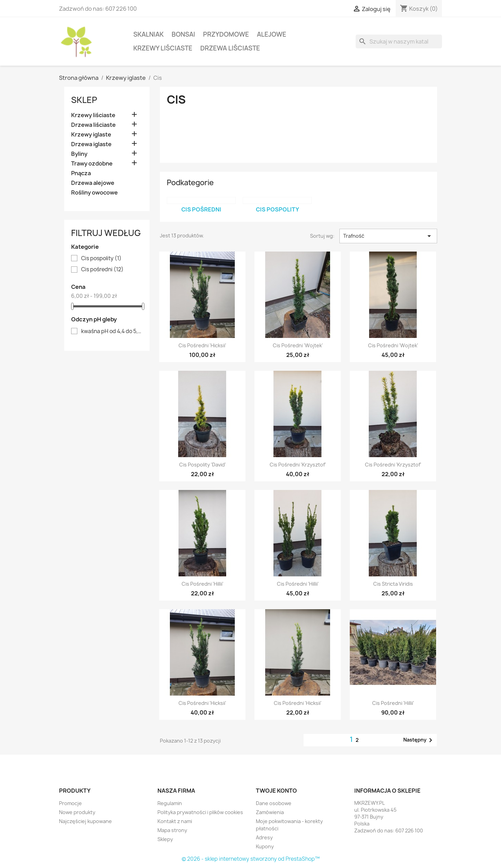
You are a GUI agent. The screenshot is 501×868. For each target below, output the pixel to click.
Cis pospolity (101, 258)
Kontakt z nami (175, 821)
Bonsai (183, 34)
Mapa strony (172, 830)
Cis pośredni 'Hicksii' (202, 345)
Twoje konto (276, 791)
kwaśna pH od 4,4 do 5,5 (112, 331)
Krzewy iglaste (91, 135)
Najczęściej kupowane (85, 821)
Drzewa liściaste (230, 48)
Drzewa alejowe (93, 183)
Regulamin (170, 803)
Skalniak (148, 34)
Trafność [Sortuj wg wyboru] (388, 236)
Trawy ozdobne (92, 164)
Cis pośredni (102, 270)
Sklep (84, 100)
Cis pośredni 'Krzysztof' (298, 465)
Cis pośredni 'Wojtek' (298, 345)
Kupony (265, 846)
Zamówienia (270, 812)
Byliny (79, 154)
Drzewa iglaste (91, 144)
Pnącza (81, 173)
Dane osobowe (274, 803)
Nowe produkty (77, 812)
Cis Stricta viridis (393, 584)
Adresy (264, 837)
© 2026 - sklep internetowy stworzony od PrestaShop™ (251, 859)
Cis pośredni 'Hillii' (203, 584)
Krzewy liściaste (163, 48)
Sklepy (165, 839)
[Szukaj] (399, 41)
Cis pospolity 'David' (203, 465)
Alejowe (272, 34)
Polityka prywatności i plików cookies (200, 812)
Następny (419, 740)
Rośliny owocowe (94, 193)
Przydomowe (226, 34)
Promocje (70, 803)
